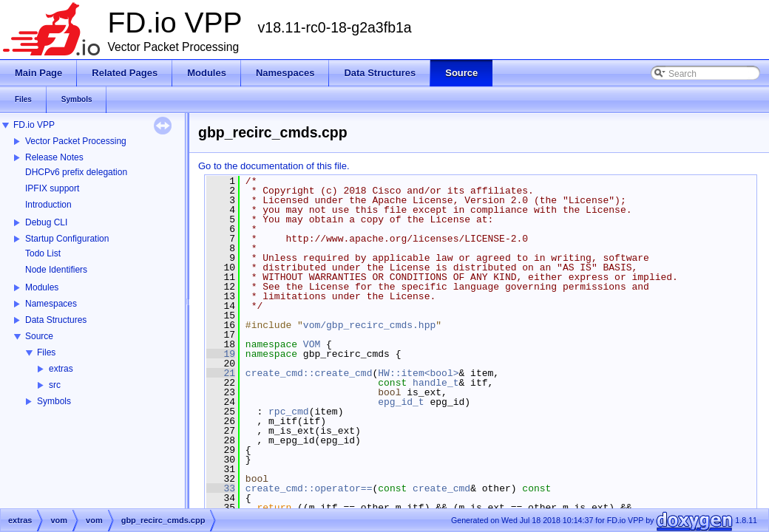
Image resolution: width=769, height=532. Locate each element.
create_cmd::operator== (309, 488)
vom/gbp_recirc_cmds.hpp (369, 325)
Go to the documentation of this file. (274, 166)
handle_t (436, 383)
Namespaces (51, 304)
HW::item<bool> (418, 373)
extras (61, 369)
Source (39, 336)
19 (221, 354)
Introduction (48, 205)
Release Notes (54, 157)
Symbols (54, 401)
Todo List (43, 253)
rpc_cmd (289, 412)
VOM (312, 344)
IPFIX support (52, 188)
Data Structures (56, 320)
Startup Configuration (67, 239)
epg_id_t (401, 402)
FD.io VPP (34, 125)
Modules (42, 287)
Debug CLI (46, 222)
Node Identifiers (56, 270)
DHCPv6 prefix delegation (76, 172)
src (55, 385)
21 (221, 373)
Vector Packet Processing (76, 141)
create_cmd (441, 488)
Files (46, 352)
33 (221, 488)
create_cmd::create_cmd (309, 373)
